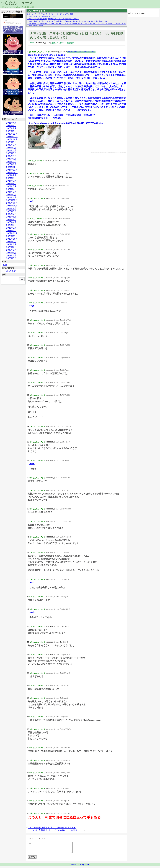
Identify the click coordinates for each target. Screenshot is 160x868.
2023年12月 (12, 200)
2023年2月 (11, 228)
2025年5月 (11, 153)
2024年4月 (11, 189)
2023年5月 (11, 220)
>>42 (32, 582)
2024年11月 (12, 170)
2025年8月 (11, 145)
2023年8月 (11, 211)
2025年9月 (11, 142)
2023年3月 (11, 225)
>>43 (32, 612)
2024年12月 (12, 167)
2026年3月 (11, 126)
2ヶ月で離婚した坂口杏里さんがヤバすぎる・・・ (52, 828)
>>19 (32, 306)
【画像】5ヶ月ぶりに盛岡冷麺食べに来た (42, 16)
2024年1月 (11, 197)
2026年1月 (11, 131)
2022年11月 (12, 236)
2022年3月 (11, 258)
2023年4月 (11, 222)
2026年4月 (11, 123)
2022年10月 (12, 239)
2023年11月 (12, 203)
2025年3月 (11, 159)
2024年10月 (12, 173)
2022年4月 (11, 255)
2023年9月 (11, 208)
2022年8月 (11, 244)
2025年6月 (11, 150)
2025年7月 (11, 148)
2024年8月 (11, 178)
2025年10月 (12, 139)
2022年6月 (11, 250)
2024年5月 (11, 186)
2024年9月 (11, 175)
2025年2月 (11, 162)
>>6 (31, 201)
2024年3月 (11, 192)
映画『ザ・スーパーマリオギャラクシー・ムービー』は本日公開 (50, 14)
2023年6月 (11, 217)
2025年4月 (11, 156)
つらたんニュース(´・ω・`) (80, 866)
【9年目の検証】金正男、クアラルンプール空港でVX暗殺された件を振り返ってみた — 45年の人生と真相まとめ (67, 21)
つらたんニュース (17, 3)
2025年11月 (12, 137)
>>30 (32, 464)
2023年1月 (11, 231)
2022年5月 (11, 253)
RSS (5, 265)
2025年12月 (12, 134)
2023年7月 (11, 214)
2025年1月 (11, 164)
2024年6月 (11, 184)
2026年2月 (11, 128)
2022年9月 (11, 242)
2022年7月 (11, 247)
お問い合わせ (10, 271)
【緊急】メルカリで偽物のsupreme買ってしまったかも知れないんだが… (53, 19)
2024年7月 (11, 181)
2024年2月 (11, 195)
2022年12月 (12, 233)
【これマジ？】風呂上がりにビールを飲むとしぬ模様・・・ (55, 830)
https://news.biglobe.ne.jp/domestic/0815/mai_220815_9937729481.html (65, 123)
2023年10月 (12, 206)
